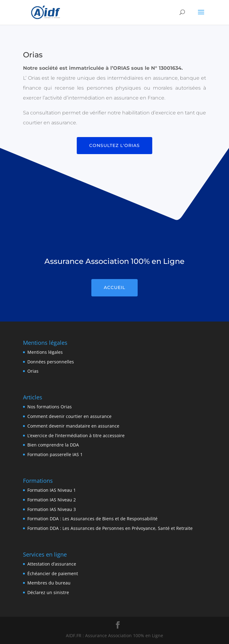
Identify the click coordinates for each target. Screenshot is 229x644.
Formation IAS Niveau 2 (52, 500)
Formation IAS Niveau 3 (52, 509)
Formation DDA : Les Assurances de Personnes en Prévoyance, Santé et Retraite (110, 528)
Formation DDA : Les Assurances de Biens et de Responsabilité (92, 519)
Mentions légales (45, 352)
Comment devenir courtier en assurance (69, 416)
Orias (33, 371)
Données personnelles (51, 362)
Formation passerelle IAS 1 (55, 454)
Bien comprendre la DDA (53, 445)
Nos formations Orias (50, 407)
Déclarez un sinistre (48, 592)
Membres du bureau (49, 583)
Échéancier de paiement (53, 573)
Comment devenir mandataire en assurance (73, 426)
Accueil (114, 287)
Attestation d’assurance (52, 564)
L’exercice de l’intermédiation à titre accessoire (76, 435)
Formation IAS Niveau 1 (52, 490)
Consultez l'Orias (114, 145)
